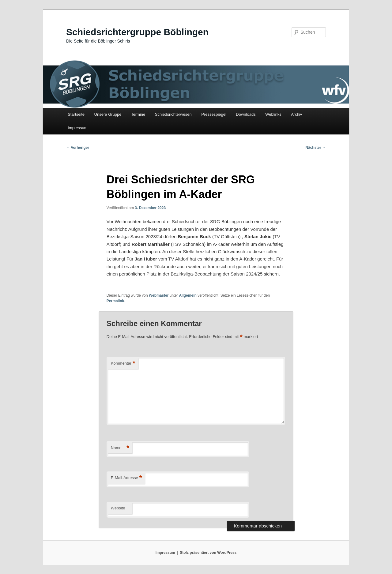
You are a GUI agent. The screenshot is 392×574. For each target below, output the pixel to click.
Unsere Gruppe (108, 114)
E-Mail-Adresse (126, 478)
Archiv (296, 114)
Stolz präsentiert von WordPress (208, 553)
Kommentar (123, 364)
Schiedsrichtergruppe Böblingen (137, 32)
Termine (138, 114)
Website (118, 508)
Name (120, 448)
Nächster (316, 148)
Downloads (246, 114)
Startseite (76, 114)
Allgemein (188, 295)
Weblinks (273, 114)
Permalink (115, 301)
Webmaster (159, 295)
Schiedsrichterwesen (173, 114)
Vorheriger (78, 148)
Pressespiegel (214, 114)
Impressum (77, 128)
